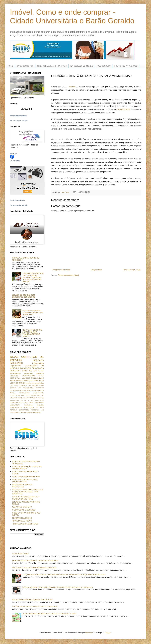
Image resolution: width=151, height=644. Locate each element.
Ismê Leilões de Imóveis (17, 200)
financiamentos (15, 373)
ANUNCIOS (26, 378)
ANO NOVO (14, 386)
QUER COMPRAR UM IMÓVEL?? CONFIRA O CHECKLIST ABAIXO (49, 614)
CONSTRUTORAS (29, 376)
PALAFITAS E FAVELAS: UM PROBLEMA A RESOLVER (34, 568)
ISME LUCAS (39, 381)
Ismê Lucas (13, 154)
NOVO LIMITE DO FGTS (34, 407)
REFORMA (13, 410)
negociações (14, 376)
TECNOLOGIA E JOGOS (22, 521)
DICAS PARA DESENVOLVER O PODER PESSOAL (25, 481)
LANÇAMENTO (15, 405)
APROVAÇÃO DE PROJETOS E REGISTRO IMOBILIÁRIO (35, 561)
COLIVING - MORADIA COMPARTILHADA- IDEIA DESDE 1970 (33, 312)
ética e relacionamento (34, 412)
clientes (72, 87)
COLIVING (13, 390)
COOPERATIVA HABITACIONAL (32, 393)
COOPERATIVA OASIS (17, 395)
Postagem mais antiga (132, 270)
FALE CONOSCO (104, 66)
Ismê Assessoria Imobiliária (18, 116)
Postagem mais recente (61, 270)
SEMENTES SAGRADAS (22, 518)
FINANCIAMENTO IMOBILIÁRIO (22, 381)
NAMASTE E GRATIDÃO (22, 507)
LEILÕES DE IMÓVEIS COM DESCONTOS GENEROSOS (24, 296)
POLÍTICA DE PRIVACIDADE (126, 66)
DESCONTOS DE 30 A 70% (22, 400)
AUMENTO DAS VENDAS (29, 386)
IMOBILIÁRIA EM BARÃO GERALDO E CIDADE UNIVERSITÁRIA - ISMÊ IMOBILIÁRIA (28, 492)
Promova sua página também (19, 121)
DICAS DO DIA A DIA (33, 371)
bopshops (89, 633)
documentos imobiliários (34, 373)
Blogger (108, 633)
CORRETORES (124, 109)
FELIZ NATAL (28, 403)
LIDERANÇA (28, 405)
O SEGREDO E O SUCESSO (24, 510)
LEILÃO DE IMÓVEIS (18, 383)
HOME (11, 66)
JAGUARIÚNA (39, 403)
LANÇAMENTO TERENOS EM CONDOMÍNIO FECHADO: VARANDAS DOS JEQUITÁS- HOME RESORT (33, 277)
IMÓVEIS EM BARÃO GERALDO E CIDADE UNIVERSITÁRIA (26, 498)
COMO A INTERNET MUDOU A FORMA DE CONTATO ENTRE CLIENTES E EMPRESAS (58, 587)
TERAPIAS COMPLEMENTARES (25, 524)
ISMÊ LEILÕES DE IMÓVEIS (82, 66)
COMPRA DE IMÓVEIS (25, 390)
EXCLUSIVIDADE (37, 378)
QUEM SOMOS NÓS (25, 66)
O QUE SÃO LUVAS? (21, 554)
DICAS (14, 357)
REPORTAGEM (24, 410)
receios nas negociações (35, 383)
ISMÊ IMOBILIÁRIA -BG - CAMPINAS (52, 66)
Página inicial (97, 270)
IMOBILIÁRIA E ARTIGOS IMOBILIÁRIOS (22, 486)
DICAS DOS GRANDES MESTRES (26, 477)
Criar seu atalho (15, 161)
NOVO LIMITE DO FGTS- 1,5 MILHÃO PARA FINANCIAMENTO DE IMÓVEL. (33, 333)
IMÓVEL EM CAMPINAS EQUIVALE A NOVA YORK (32, 600)
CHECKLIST (40, 388)
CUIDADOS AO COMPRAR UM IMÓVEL (31, 398)
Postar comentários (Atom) (68, 275)
